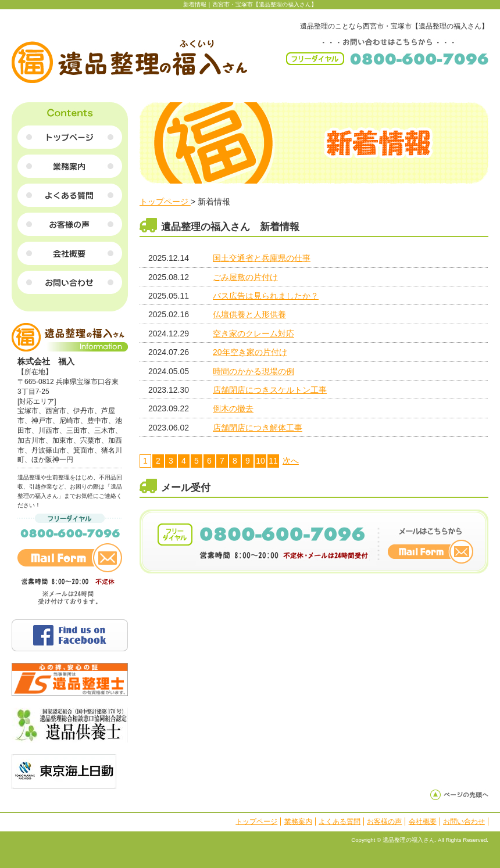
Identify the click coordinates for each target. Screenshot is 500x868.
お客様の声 (384, 822)
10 (260, 461)
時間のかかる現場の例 (253, 371)
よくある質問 (340, 822)
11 (273, 461)
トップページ (165, 202)
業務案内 (298, 822)
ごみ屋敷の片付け (245, 277)
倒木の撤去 (233, 408)
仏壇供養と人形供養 (249, 314)
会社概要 (423, 822)
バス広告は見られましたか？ (266, 296)
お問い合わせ (464, 822)
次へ (291, 461)
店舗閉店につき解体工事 (258, 428)
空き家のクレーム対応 (253, 333)
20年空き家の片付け (250, 352)
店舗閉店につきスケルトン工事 (270, 390)
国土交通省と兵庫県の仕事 (262, 258)
